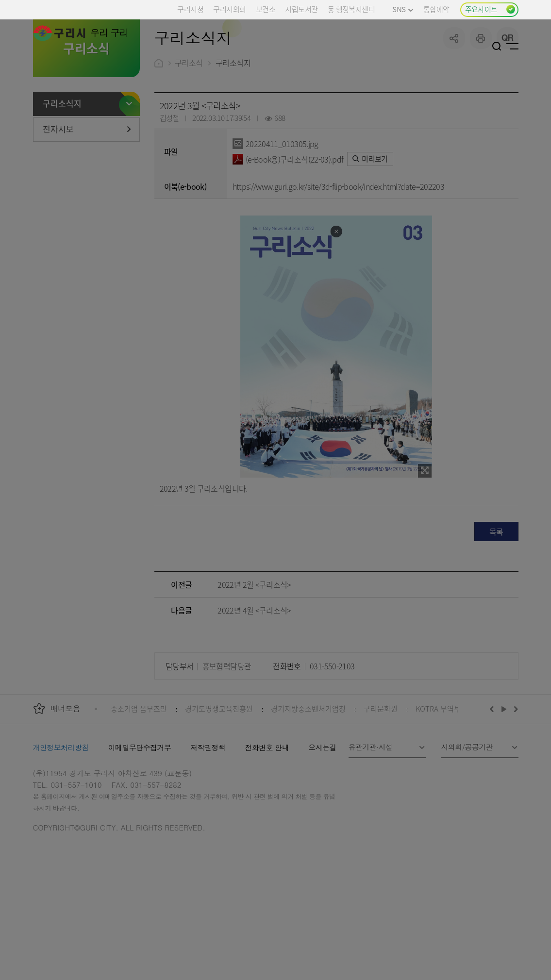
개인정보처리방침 (61, 821)
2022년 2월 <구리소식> (254, 658)
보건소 (266, 9)
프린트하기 (481, 111)
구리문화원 (381, 782)
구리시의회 (229, 9)
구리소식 (189, 136)
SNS (403, 9)
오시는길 (322, 821)
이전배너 (494, 782)
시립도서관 (301, 9)
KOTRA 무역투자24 (445, 782)
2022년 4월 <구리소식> (254, 683)
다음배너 (515, 782)
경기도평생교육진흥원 (219, 782)
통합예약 (436, 9)
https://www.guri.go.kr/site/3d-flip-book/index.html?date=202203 (339, 260)
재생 (504, 782)
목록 (496, 605)
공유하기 (454, 111)
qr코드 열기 (508, 111)
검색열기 (497, 46)
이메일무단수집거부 (140, 821)
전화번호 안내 (267, 821)
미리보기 (370, 232)
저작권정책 (208, 821)
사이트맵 (512, 46)
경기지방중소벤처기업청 (308, 782)
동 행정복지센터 (351, 9)
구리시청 (190, 9)
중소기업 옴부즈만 (139, 782)
